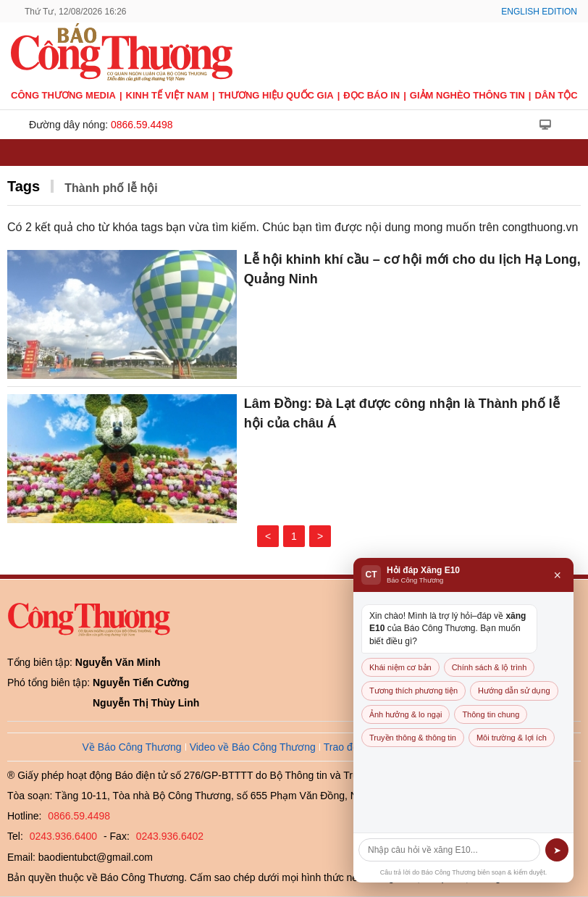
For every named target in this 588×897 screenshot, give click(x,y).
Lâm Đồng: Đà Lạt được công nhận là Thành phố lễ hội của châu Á (402, 413)
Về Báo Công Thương (132, 747)
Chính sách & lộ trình (490, 667)
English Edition (539, 12)
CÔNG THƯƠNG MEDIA (63, 95)
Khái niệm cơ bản (400, 667)
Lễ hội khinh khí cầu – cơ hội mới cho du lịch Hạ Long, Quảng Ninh (412, 269)
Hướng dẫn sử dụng (514, 691)
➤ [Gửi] (557, 850)
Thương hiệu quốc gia (276, 95)
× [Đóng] (557, 575)
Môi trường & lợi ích (512, 738)
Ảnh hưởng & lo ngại (406, 714)
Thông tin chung (491, 714)
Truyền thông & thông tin (413, 738)
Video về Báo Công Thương (253, 747)
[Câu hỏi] (449, 850)
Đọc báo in (371, 95)
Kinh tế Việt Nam (167, 95)
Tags (24, 186)
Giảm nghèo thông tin (467, 95)
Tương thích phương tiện (413, 691)
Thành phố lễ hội (111, 188)
